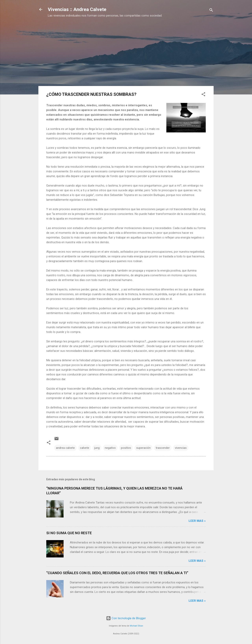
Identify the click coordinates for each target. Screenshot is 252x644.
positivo (126, 448)
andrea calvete (65, 448)
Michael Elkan (136, 626)
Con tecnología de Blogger (126, 618)
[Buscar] (211, 11)
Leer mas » (197, 521)
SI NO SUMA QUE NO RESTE (69, 533)
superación (143, 448)
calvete (85, 448)
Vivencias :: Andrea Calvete (77, 9)
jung (97, 448)
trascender (163, 448)
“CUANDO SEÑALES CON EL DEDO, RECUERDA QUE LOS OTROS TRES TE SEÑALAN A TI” (117, 573)
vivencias (181, 448)
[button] (203, 95)
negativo (110, 448)
